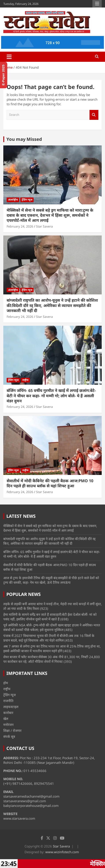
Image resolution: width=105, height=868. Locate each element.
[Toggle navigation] (9, 57)
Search (94, 115)
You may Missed (24, 139)
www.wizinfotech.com (62, 852)
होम (6, 683)
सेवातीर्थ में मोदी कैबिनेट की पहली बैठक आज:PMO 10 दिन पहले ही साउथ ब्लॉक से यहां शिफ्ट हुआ (50, 483)
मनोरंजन (8, 725)
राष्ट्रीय (25, 380)
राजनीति (8, 701)
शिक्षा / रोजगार (12, 731)
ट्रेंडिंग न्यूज (27, 200)
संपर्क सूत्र (9, 736)
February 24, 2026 (20, 226)
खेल (6, 719)
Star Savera (44, 226)
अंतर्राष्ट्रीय (13, 200)
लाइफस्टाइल (11, 707)
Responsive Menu (97, 4)
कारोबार (8, 713)
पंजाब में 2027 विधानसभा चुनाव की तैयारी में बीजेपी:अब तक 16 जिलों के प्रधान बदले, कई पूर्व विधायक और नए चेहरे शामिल (49, 638)
